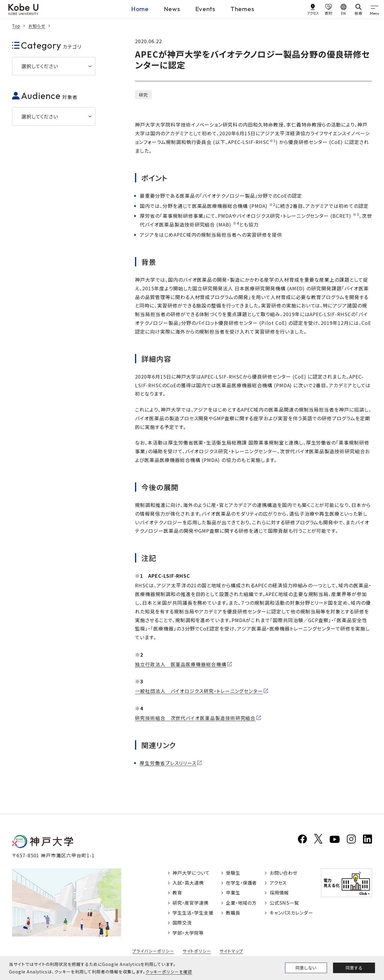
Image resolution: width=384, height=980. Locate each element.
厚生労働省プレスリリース (168, 763)
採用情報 (280, 894)
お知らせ (37, 26)
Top (16, 26)
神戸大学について (193, 873)
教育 (178, 894)
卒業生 (234, 894)
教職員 (234, 914)
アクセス (279, 883)
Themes (246, 9)
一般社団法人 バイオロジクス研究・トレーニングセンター (199, 691)
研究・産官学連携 (192, 904)
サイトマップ (231, 952)
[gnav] (375, 9)
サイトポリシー (197, 952)
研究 (143, 95)
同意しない (306, 968)
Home (131, 9)
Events (205, 9)
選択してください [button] (40, 66)
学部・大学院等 (189, 934)
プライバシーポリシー (154, 952)
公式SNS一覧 (285, 904)
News (168, 9)
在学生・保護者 (243, 883)
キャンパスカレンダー (293, 914)
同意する (354, 968)
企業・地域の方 (243, 904)
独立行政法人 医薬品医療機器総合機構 (181, 664)
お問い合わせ (284, 873)
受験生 (234, 873)
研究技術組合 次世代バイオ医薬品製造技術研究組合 (195, 718)
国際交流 (183, 924)
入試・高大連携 (189, 883)
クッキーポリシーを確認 (169, 972)
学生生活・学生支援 (195, 914)
